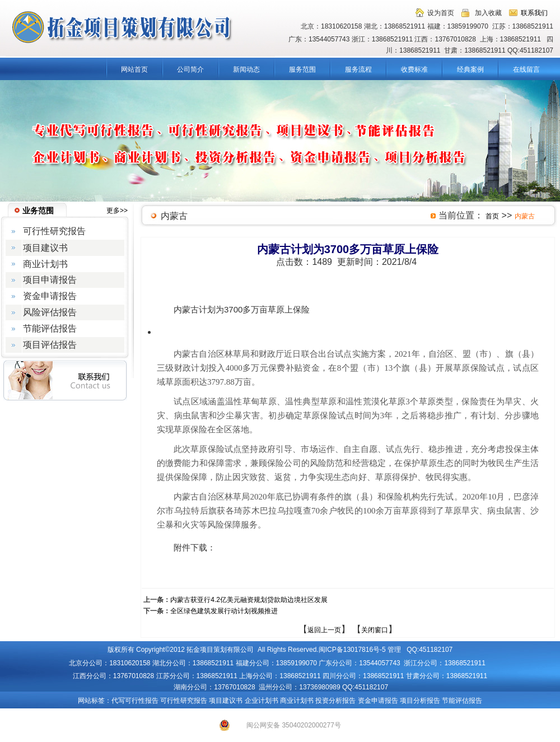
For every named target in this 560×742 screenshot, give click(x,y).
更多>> (117, 211)
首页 (492, 216)
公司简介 (190, 69)
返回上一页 (324, 630)
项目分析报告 (420, 701)
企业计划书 (262, 701)
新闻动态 (246, 69)
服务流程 (358, 69)
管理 (394, 650)
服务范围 (302, 69)
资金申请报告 (378, 701)
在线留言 (526, 69)
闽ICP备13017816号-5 (352, 650)
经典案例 (470, 69)
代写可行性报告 (135, 701)
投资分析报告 (335, 701)
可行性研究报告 (184, 701)
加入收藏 (488, 13)
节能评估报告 (462, 701)
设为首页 (441, 13)
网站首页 (134, 69)
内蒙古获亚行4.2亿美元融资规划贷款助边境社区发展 (249, 600)
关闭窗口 (375, 630)
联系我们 (534, 13)
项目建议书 (226, 701)
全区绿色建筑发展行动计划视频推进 (224, 611)
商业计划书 (297, 701)
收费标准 (414, 69)
